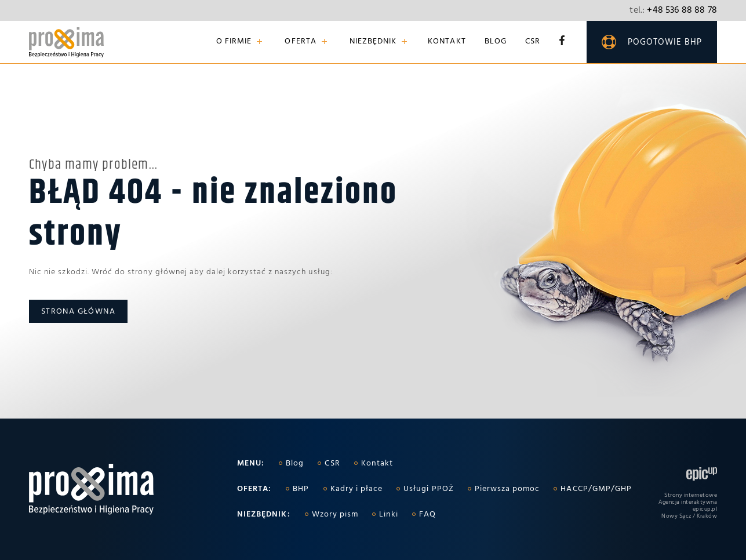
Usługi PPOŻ (429, 489)
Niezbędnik (373, 42)
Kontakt (447, 42)
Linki (389, 514)
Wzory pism (335, 514)
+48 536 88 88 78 (673, 10)
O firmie (234, 42)
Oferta (300, 42)
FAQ (427, 514)
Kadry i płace (357, 489)
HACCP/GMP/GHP (596, 489)
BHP (301, 489)
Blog (496, 42)
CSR (533, 42)
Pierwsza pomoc (507, 489)
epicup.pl (705, 509)
